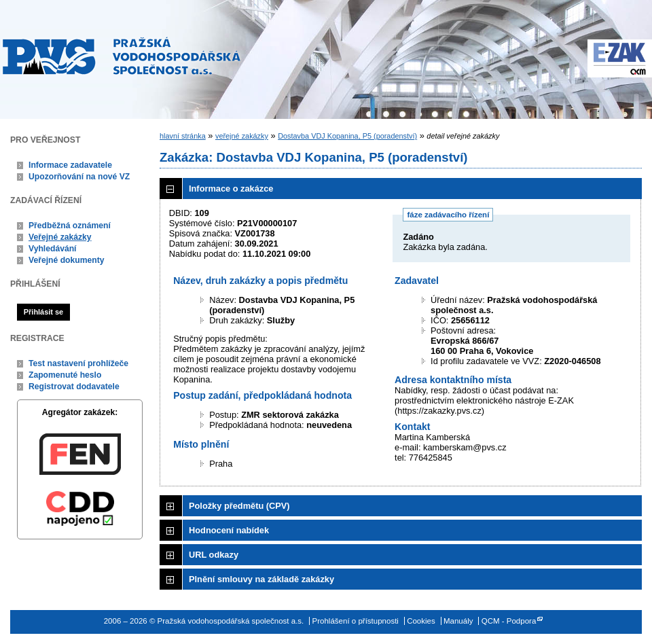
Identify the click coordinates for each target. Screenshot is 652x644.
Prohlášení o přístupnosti (356, 621)
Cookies (421, 621)
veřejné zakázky (242, 136)
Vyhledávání (53, 249)
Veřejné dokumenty (66, 260)
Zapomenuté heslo (65, 375)
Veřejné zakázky (60, 237)
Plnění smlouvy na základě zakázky (261, 579)
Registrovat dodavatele (74, 387)
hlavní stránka (183, 136)
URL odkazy (214, 555)
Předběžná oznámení (70, 226)
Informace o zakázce (231, 189)
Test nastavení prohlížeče (78, 363)
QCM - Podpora (509, 621)
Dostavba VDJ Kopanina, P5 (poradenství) (347, 136)
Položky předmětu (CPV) (239, 506)
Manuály (458, 621)
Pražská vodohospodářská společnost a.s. (122, 56)
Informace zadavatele (70, 165)
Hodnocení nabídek (229, 530)
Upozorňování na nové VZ (79, 177)
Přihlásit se (43, 312)
